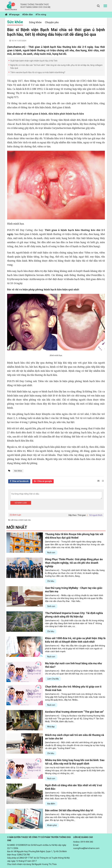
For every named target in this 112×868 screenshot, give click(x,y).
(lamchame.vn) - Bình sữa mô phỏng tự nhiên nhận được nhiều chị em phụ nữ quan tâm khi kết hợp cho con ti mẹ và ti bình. (75, 672)
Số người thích (96, 515)
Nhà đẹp (51, 727)
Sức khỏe (15, 22)
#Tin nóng (41, 15)
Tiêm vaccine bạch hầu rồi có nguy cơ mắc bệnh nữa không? (38, 72)
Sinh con (51, 606)
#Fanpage (14, 15)
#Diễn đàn (28, 15)
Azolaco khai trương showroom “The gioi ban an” (74, 712)
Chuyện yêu (52, 22)
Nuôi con (51, 553)
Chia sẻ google (45, 481)
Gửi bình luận (21, 503)
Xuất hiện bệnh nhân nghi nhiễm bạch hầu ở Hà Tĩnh (34, 61)
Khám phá (52, 825)
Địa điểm (51, 804)
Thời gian (82, 515)
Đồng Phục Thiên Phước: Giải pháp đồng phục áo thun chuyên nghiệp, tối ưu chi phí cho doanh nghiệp (74, 563)
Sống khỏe (35, 22)
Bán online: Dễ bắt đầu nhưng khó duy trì (69, 810)
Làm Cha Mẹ (53, 679)
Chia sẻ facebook (20, 481)
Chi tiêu (51, 581)
